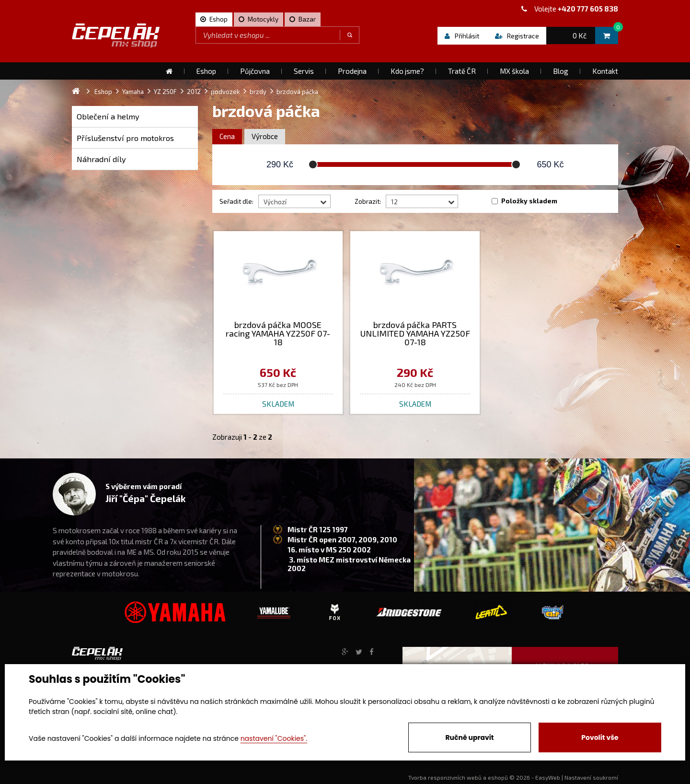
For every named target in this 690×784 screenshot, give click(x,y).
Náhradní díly (101, 159)
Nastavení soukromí (591, 777)
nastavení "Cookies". (274, 738)
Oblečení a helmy (108, 116)
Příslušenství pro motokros (125, 138)
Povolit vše (600, 737)
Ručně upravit (469, 737)
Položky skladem (529, 201)
